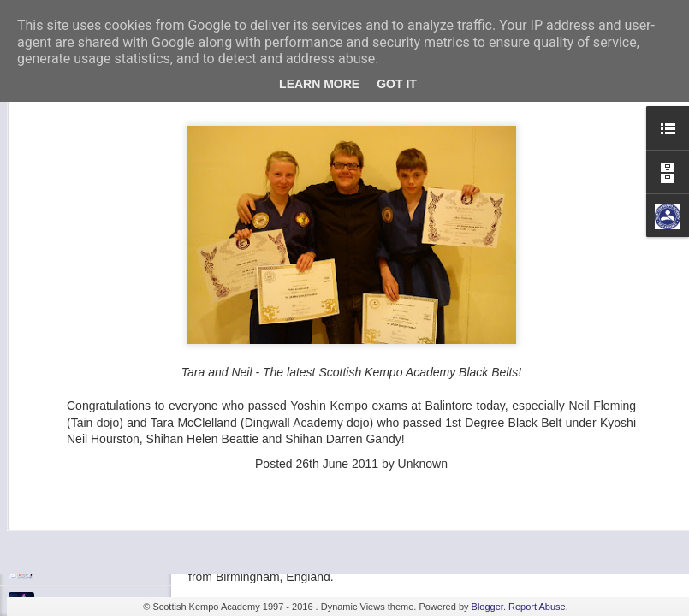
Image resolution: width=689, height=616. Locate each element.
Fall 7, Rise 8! (73, 489)
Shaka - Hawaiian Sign (94, 451)
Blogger (487, 607)
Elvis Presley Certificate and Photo (121, 528)
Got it (397, 84)
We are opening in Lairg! (98, 566)
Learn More (319, 84)
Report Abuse (537, 607)
